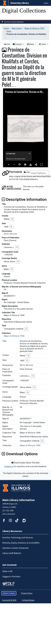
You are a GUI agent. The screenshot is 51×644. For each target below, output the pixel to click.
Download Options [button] (20, 454)
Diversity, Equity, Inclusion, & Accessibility (21, 543)
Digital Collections (24, 11)
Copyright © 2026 (9, 600)
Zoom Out (14, 165)
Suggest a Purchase (11, 577)
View (42, 44)
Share (31, 44)
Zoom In (9, 165)
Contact (18, 44)
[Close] (30, 154)
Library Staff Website (12, 553)
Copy (27, 172)
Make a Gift (7, 571)
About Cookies (9, 593)
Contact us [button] (9, 466)
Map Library (17, 28)
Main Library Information (19, 500)
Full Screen (41, 165)
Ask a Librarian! (9, 514)
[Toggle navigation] (5, 17)
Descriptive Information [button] (24, 199)
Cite (7, 44)
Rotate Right (20, 165)
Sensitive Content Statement (14, 22)
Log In (46, 3)
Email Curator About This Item (25, 463)
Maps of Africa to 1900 (34, 28)
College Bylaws (28, 600)
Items (9, 31)
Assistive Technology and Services (18, 538)
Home (6, 28)
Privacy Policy (27, 593)
